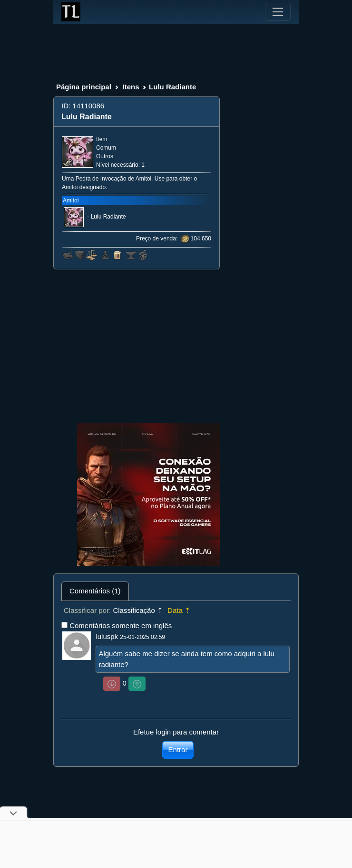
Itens (131, 87)
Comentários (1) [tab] (95, 591)
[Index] (71, 12)
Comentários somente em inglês (121, 625)
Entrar (178, 749)
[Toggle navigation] (278, 12)
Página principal (84, 87)
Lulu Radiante (108, 217)
